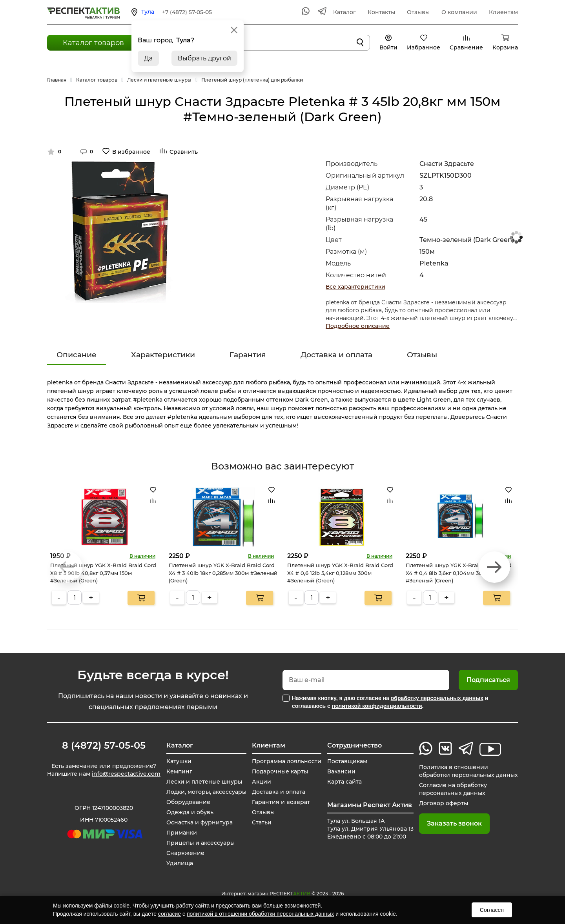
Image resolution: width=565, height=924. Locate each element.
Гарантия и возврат (281, 802)
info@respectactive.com (126, 774)
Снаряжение (185, 853)
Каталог (344, 12)
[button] (494, 567)
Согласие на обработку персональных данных (453, 789)
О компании (459, 12)
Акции (262, 782)
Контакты (381, 12)
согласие (169, 914)
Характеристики (163, 355)
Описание (77, 355)
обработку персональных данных (437, 698)
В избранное (131, 152)
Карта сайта (344, 782)
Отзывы (418, 12)
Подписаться (488, 680)
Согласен (492, 910)
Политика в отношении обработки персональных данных (468, 771)
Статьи (262, 822)
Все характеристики (355, 287)
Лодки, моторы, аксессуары (206, 792)
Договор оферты (444, 803)
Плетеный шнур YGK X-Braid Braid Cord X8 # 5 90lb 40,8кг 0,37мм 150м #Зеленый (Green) (103, 573)
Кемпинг (179, 771)
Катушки (179, 761)
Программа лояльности (287, 761)
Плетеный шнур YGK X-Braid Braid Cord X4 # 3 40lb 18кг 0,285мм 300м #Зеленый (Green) (223, 573)
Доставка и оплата (336, 355)
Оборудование (188, 802)
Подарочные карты (280, 771)
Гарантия (248, 355)
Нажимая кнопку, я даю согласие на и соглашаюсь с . (390, 702)
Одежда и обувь (190, 812)
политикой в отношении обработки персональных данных (260, 914)
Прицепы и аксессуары (200, 843)
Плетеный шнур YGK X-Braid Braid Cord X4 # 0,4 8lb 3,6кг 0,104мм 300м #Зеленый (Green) (459, 573)
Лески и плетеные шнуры (204, 782)
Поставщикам (347, 761)
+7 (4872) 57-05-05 (187, 12)
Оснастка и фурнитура (199, 822)
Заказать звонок (454, 823)
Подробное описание (358, 326)
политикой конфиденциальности (377, 706)
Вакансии (341, 771)
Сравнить (184, 152)
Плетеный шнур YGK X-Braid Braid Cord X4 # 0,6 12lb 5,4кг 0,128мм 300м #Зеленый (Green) (340, 573)
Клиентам (503, 12)
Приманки (181, 833)
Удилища (179, 863)
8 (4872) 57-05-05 (104, 746)
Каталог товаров (93, 43)
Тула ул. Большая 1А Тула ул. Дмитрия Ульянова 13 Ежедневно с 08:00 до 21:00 (370, 829)
